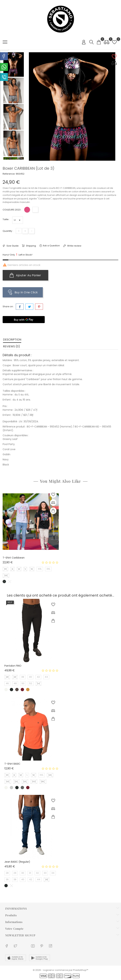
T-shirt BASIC (12, 764)
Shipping (31, 246)
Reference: (9, 174)
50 (23, 683)
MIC (43, 781)
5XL (16, 781)
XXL (40, 569)
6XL (25, 781)
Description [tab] (12, 340)
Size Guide (12, 246)
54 (38, 683)
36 (7, 879)
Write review (74, 246)
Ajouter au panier (25, 275)
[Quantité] (19, 231)
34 (53, 873)
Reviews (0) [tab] (11, 346)
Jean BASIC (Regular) (17, 862)
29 (15, 677)
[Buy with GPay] (24, 320)
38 (23, 677)
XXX (34, 781)
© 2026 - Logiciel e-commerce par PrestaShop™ (60, 970)
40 (30, 677)
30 (23, 873)
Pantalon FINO (13, 666)
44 (46, 677)
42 (38, 677)
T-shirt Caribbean (14, 558)
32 (37, 873)
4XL (6, 575)
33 (45, 873)
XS (5, 569)
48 (15, 683)
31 (30, 873)
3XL (48, 569)
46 (7, 683)
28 (7, 677)
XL (32, 569)
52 (31, 683)
